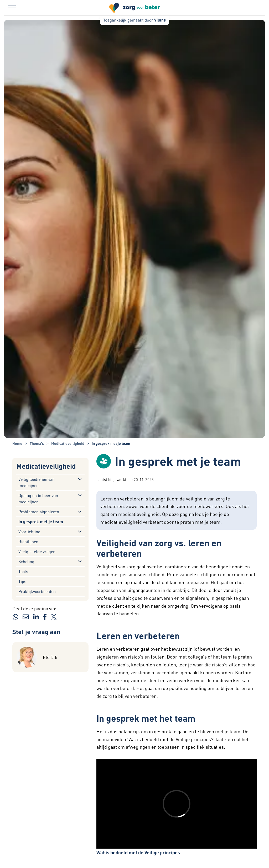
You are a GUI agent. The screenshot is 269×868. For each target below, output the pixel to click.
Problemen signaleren (39, 512)
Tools (23, 571)
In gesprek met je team (41, 522)
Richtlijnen (28, 541)
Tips (22, 581)
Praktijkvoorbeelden (37, 591)
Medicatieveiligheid (46, 466)
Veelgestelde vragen (37, 551)
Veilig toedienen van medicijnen (37, 482)
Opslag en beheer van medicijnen (38, 498)
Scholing (26, 561)
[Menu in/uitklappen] (12, 8)
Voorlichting (29, 532)
